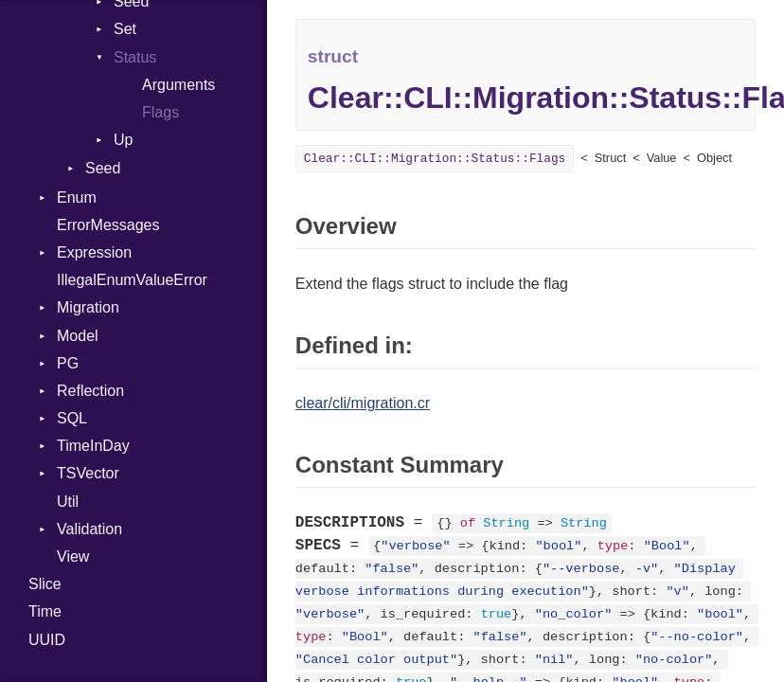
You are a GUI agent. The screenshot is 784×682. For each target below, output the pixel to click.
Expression (94, 252)
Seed (103, 168)
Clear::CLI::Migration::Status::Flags (435, 159)
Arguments (178, 85)
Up (123, 140)
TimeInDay (93, 446)
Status (135, 57)
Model (78, 336)
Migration (88, 307)
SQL (72, 418)
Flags (160, 112)
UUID (47, 640)
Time (45, 611)
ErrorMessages (108, 225)
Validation (89, 529)
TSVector (88, 473)
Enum (77, 197)
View (73, 556)
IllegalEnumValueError (132, 280)
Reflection (90, 391)
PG (68, 363)
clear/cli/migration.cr (363, 403)
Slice (45, 584)
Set (125, 29)
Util (68, 502)
